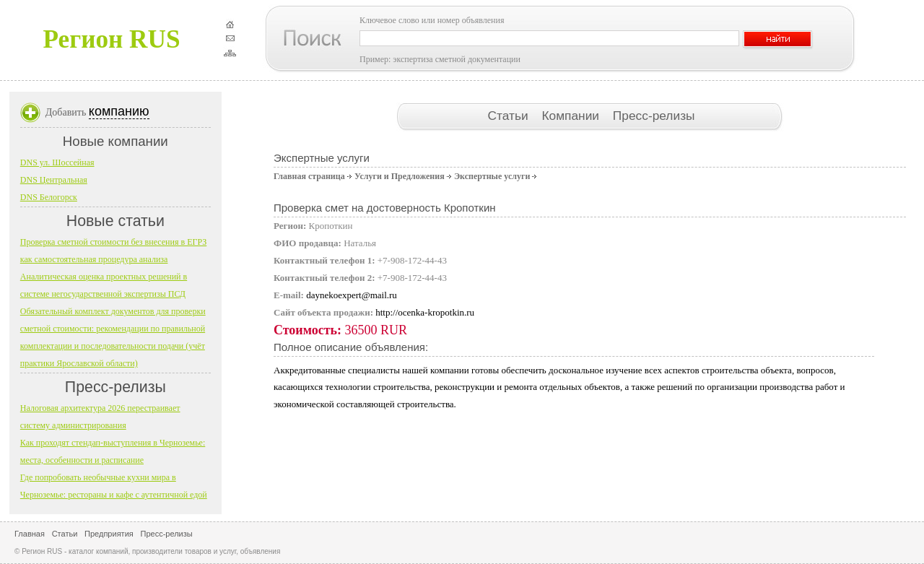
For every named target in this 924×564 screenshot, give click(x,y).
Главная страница (309, 176)
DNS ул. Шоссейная (57, 162)
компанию (119, 111)
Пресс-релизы (654, 116)
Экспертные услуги (492, 176)
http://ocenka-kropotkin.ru (425, 312)
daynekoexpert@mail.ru (352, 295)
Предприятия (109, 534)
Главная (30, 534)
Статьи (509, 116)
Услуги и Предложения (400, 176)
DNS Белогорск (49, 197)
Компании (572, 116)
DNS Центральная (54, 180)
